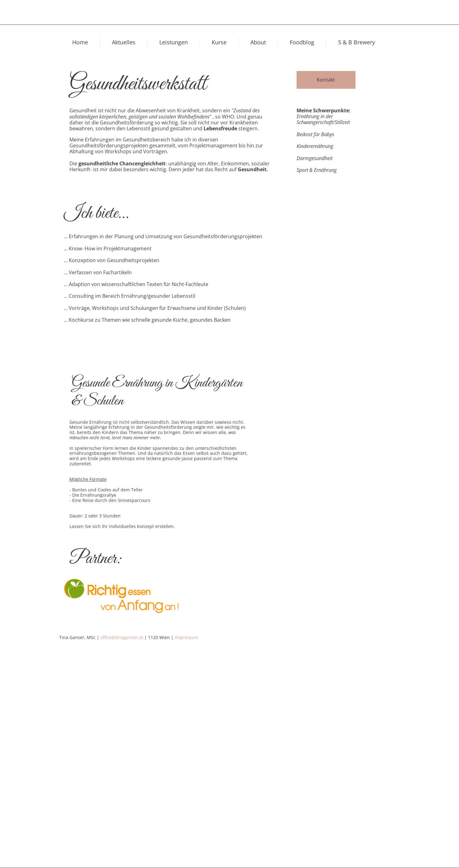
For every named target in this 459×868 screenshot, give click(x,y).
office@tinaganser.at (122, 637)
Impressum (187, 637)
